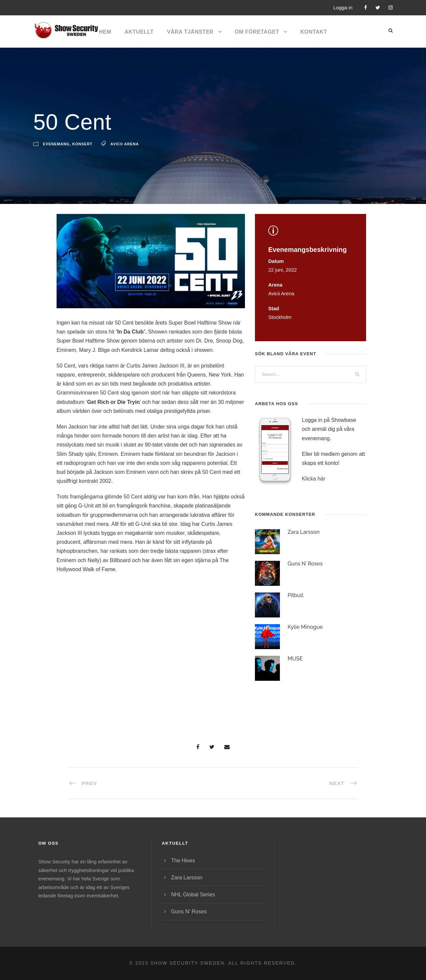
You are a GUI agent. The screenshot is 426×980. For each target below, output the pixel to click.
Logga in (343, 7)
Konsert (82, 144)
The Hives (183, 861)
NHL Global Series (193, 895)
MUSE (295, 659)
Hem (105, 32)
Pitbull (296, 595)
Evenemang (56, 144)
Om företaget (257, 32)
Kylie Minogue (305, 627)
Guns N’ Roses (305, 564)
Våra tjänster (190, 32)
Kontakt (314, 32)
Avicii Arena (125, 144)
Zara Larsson (304, 532)
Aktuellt (139, 32)
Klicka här (314, 479)
